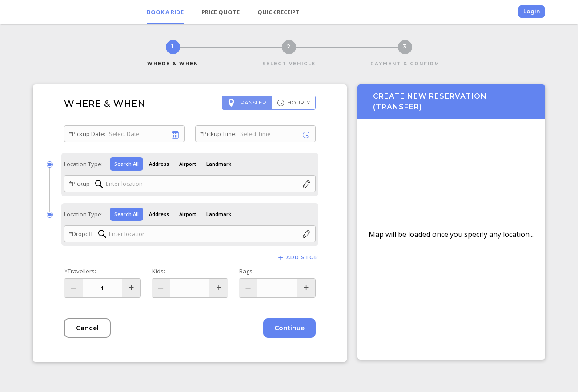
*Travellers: (80, 271)
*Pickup (79, 184)
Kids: (159, 271)
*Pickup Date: (87, 134)
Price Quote (221, 12)
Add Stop (302, 258)
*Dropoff (81, 234)
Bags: (247, 271)
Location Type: (83, 164)
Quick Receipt (279, 12)
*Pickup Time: (218, 134)
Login (532, 11)
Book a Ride (165, 12)
